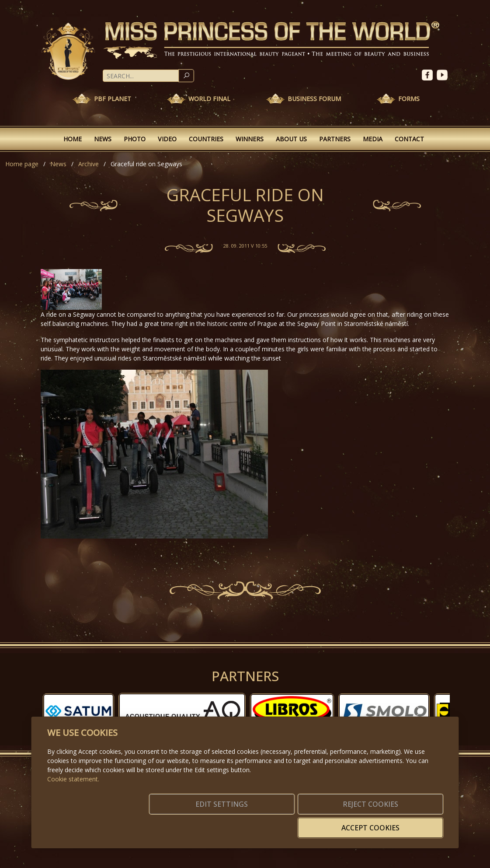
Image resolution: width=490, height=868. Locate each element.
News (103, 139)
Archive (89, 164)
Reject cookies (314, 822)
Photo (135, 139)
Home (73, 139)
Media (373, 139)
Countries (206, 139)
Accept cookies (401, 822)
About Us (291, 139)
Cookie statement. (73, 792)
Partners (335, 139)
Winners (250, 139)
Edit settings (226, 822)
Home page (22, 164)
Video (167, 139)
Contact (409, 139)
